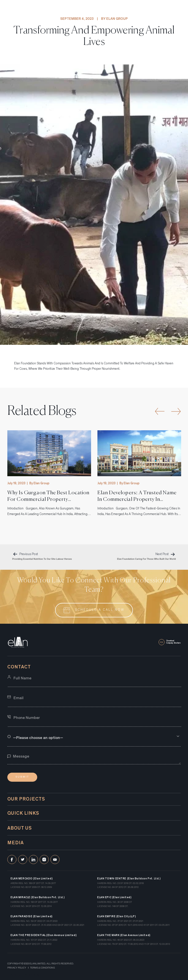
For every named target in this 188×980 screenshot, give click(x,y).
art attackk (36, 975)
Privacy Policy (17, 968)
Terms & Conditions (42, 968)
